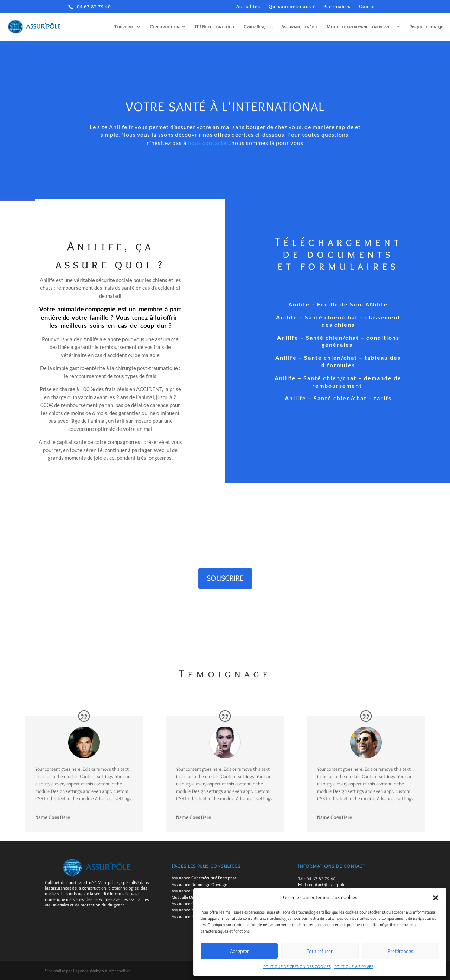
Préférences (400, 951)
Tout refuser (320, 951)
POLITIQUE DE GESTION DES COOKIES (297, 966)
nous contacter (208, 143)
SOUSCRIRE (225, 578)
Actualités (248, 6)
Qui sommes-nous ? (292, 6)
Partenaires (337, 6)
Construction (165, 27)
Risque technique (427, 27)
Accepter (239, 951)
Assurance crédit (300, 27)
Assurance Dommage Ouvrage (199, 884)
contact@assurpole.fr (329, 884)
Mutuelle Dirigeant (189, 897)
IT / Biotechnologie (215, 27)
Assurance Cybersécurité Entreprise (204, 878)
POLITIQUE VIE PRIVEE (354, 966)
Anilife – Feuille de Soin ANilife (338, 304)
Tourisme (124, 27)
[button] (436, 898)
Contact (369, 6)
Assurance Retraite (189, 916)
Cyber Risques (258, 27)
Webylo (97, 971)
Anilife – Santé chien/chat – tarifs (338, 398)
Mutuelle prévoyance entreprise (360, 27)
